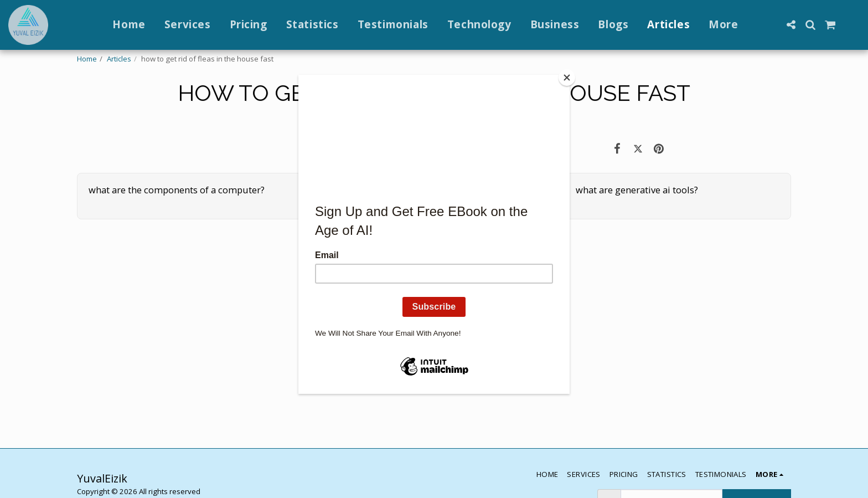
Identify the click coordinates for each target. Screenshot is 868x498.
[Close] (567, 78)
